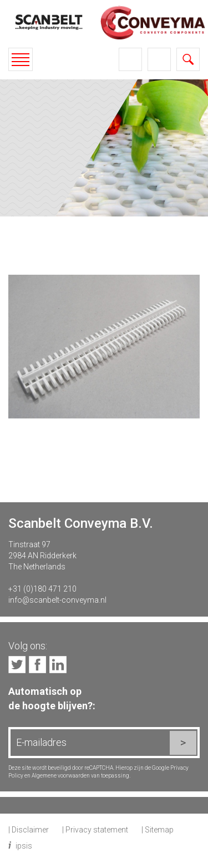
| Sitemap (158, 830)
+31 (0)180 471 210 (42, 589)
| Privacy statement (95, 830)
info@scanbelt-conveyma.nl (57, 600)
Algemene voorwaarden (61, 776)
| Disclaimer (29, 830)
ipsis (24, 846)
